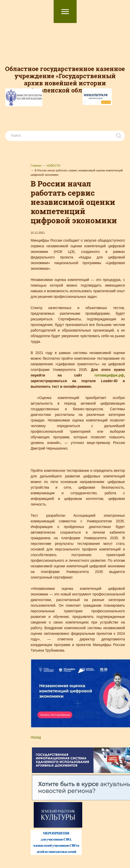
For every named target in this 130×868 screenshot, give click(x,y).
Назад (36, 737)
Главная (36, 166)
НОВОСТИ (53, 166)
